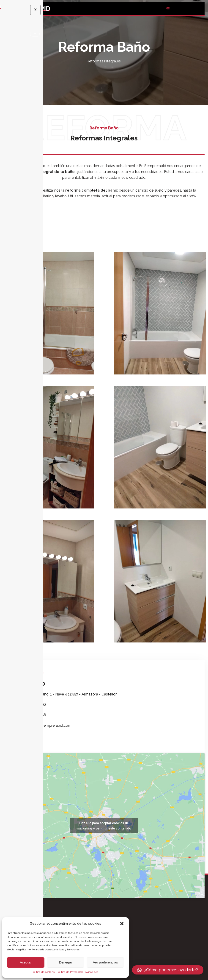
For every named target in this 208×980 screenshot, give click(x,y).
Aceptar (26, 962)
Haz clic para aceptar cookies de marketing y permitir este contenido (104, 826)
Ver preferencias (105, 962)
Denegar (66, 962)
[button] (122, 924)
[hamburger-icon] (168, 9)
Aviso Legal (92, 972)
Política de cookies (43, 972)
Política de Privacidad (70, 972)
